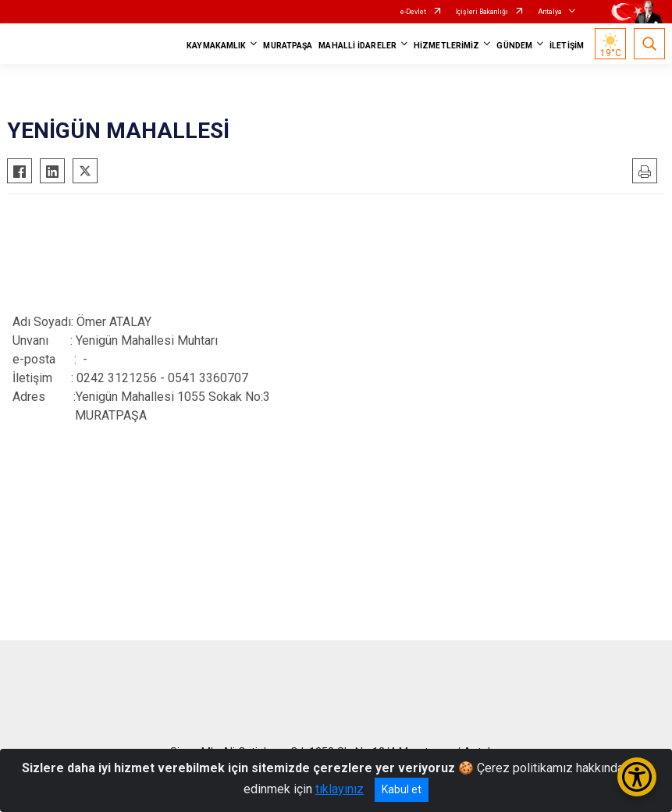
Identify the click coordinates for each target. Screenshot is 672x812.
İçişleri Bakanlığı (482, 12)
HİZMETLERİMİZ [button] (446, 46)
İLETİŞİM (567, 46)
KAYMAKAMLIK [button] (216, 46)
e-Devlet (413, 12)
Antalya (550, 12)
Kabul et (402, 789)
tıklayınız (340, 789)
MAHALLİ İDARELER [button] (357, 46)
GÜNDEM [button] (514, 46)
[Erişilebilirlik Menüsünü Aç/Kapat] (637, 777)
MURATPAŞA (288, 46)
